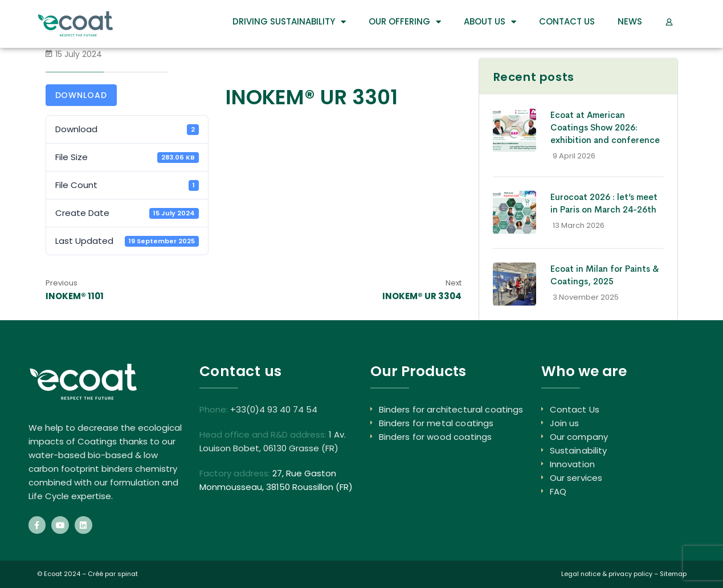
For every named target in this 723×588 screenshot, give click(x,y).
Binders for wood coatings (436, 437)
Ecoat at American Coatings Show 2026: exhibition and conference (605, 127)
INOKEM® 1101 (75, 296)
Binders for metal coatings (436, 423)
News (630, 21)
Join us (565, 423)
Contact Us (567, 21)
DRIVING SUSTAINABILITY (289, 22)
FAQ (558, 491)
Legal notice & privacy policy (607, 574)
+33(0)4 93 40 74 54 (274, 409)
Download (81, 95)
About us (490, 22)
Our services (576, 478)
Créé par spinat (113, 574)
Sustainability (579, 450)
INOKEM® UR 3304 (422, 296)
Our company (579, 437)
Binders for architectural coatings (451, 409)
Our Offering (405, 22)
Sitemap (673, 574)
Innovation (573, 464)
